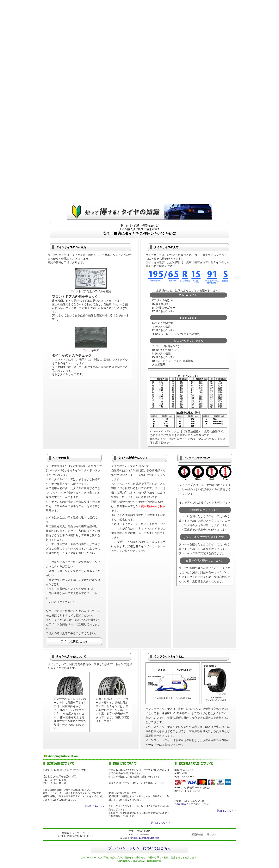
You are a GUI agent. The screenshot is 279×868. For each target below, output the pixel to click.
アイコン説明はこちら (74, 641)
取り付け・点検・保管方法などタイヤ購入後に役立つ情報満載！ (139, 230)
